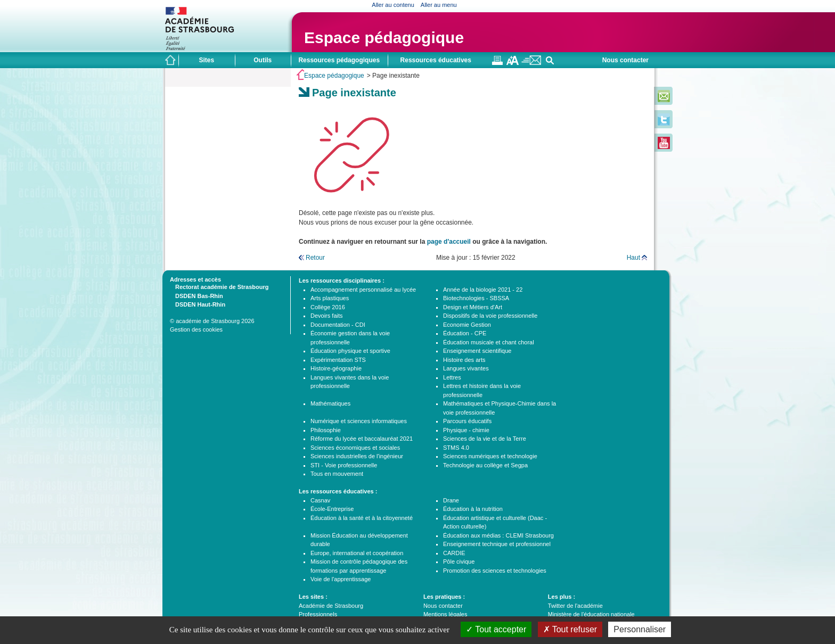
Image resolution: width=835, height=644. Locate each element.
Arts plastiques (330, 298)
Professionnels (318, 614)
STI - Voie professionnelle (344, 465)
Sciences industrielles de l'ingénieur (357, 456)
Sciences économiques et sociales (355, 448)
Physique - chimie (466, 430)
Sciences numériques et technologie (490, 456)
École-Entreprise (332, 509)
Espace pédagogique (384, 38)
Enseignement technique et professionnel (497, 544)
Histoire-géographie (336, 368)
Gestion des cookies (196, 329)
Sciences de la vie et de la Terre (485, 439)
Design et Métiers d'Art (473, 307)
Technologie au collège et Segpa (485, 465)
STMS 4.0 (456, 448)
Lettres (452, 377)
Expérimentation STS (338, 360)
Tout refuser (570, 629)
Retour (315, 258)
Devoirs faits (327, 316)
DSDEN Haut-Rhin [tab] (198, 304)
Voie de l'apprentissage (341, 579)
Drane (451, 500)
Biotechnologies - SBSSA (476, 298)
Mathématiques (330, 403)
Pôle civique (459, 562)
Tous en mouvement (337, 474)
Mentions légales (445, 614)
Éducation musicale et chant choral (489, 342)
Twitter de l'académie (575, 606)
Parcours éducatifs (467, 421)
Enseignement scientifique (477, 351)
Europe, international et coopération (357, 553)
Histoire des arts (464, 360)
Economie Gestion (467, 325)
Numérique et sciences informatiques (359, 421)
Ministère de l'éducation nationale (591, 614)
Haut (633, 258)
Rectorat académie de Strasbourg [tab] (219, 286)
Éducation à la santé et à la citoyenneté (362, 518)
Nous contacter (625, 60)
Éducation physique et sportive (350, 351)
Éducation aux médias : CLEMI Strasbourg (498, 535)
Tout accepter (496, 629)
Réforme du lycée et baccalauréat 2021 (362, 439)
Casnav (320, 500)
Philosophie (326, 430)
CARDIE (454, 553)
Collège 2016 (328, 307)
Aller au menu (439, 5)
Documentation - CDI (338, 325)
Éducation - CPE (465, 333)
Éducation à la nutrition (473, 509)
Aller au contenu (393, 5)
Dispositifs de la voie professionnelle (490, 316)
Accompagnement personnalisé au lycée (363, 290)
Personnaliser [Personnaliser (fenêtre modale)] (640, 629)
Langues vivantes (466, 368)
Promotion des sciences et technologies (495, 571)
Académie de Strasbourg (331, 606)
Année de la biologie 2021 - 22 (483, 290)
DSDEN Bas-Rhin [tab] (197, 295)
